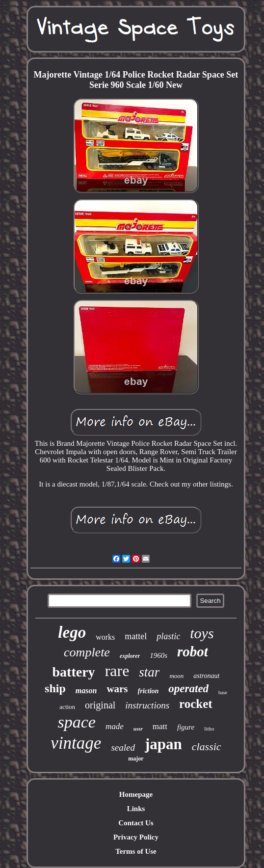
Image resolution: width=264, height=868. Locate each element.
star (149, 672)
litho (209, 729)
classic (207, 746)
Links (136, 809)
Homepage (136, 794)
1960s (158, 655)
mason (86, 691)
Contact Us (136, 823)
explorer (130, 656)
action (67, 707)
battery (74, 672)
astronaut (206, 676)
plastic (168, 636)
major (136, 759)
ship (55, 688)
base (223, 692)
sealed (123, 747)
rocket (196, 704)
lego (72, 632)
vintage (76, 743)
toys (202, 633)
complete (87, 652)
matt (160, 726)
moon (176, 676)
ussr (138, 729)
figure (186, 727)
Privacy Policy (136, 837)
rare (117, 671)
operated (188, 689)
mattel (136, 636)
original (100, 705)
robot (193, 651)
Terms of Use (136, 851)
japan (163, 744)
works (105, 637)
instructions (147, 705)
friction (148, 691)
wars (117, 689)
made (115, 726)
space (77, 722)
